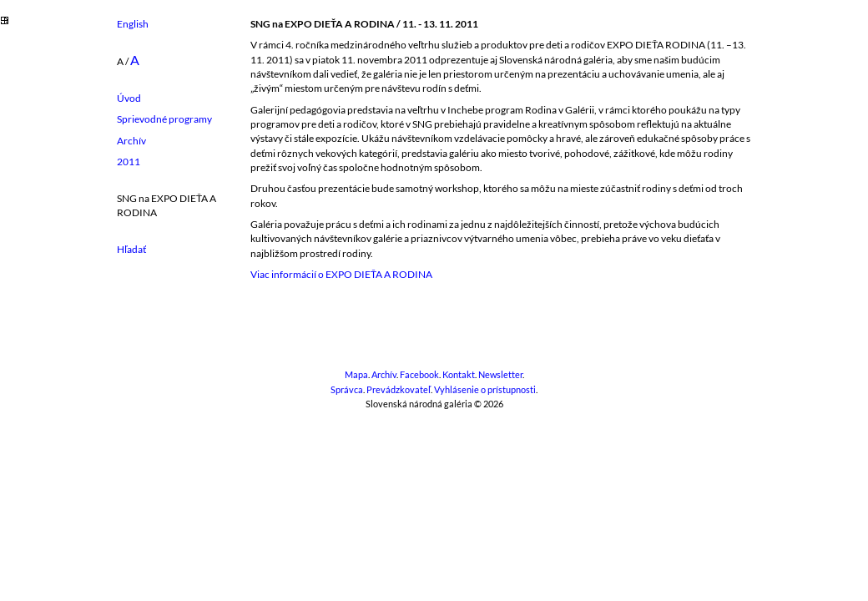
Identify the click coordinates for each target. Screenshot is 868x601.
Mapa (356, 375)
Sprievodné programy (164, 119)
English (133, 24)
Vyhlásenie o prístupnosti (485, 390)
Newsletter (500, 375)
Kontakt (459, 375)
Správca (347, 390)
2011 (129, 162)
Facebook (419, 375)
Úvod (129, 98)
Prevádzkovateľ (399, 390)
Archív (131, 141)
